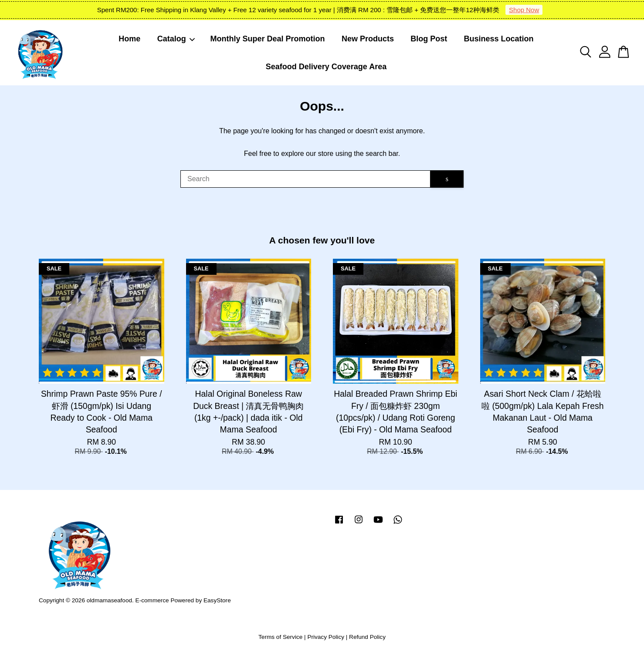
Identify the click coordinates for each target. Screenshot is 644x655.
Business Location (499, 39)
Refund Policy (367, 637)
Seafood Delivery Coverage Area (326, 67)
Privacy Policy (326, 637)
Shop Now (524, 10)
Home (129, 39)
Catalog (176, 39)
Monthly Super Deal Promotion (268, 39)
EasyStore (217, 600)
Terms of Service (280, 637)
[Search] (305, 179)
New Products (368, 39)
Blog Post (429, 39)
